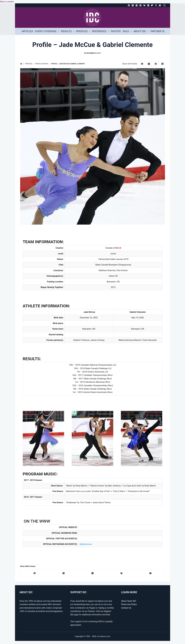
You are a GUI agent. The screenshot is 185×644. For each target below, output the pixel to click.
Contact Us (126, 608)
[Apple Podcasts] (156, 5)
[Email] (160, 5)
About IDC (142, 31)
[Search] (165, 5)
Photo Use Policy (129, 604)
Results (68, 31)
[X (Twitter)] (133, 5)
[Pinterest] (156, 64)
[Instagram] (137, 5)
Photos (116, 31)
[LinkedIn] (163, 64)
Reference (101, 31)
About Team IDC (129, 601)
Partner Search (161, 31)
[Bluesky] (144, 5)
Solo (128, 31)
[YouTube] (148, 5)
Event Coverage (48, 31)
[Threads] (140, 5)
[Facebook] (129, 5)
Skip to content (7, 2)
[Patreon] (152, 5)
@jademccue (86, 544)
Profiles (84, 31)
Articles (27, 31)
